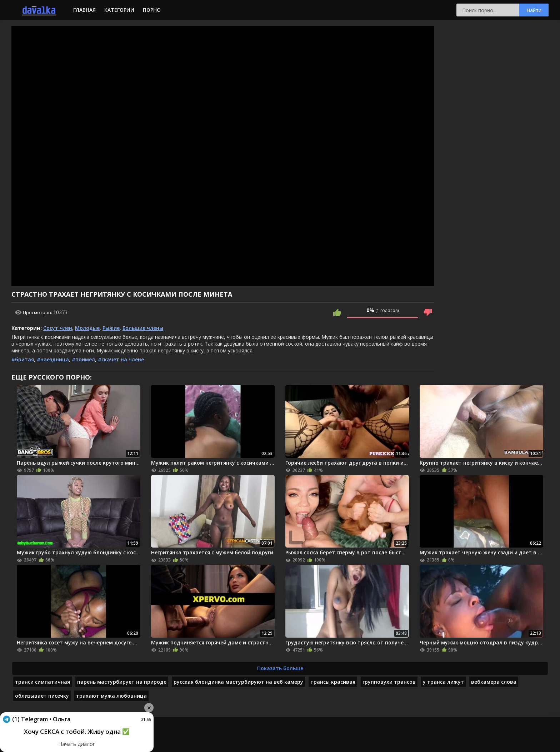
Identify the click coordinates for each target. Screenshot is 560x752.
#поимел (83, 359)
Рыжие (111, 328)
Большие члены (143, 328)
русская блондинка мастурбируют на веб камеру (238, 682)
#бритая (23, 359)
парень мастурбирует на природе (122, 682)
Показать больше (280, 668)
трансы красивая (333, 682)
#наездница (53, 359)
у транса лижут (443, 682)
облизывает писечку (42, 696)
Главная (84, 10)
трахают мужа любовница (111, 696)
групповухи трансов (389, 682)
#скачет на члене (121, 359)
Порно (152, 10)
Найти (534, 10)
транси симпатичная (42, 682)
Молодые (87, 328)
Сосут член (58, 328)
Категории (119, 10)
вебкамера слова (494, 682)
